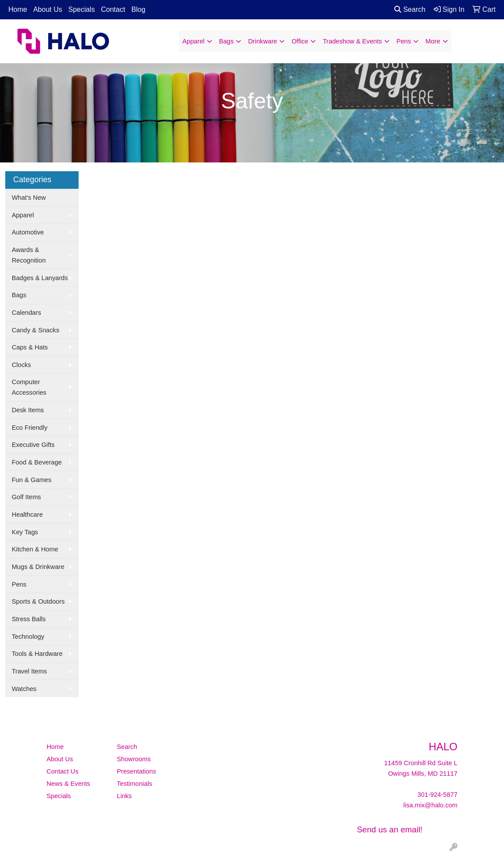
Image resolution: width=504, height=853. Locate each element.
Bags (226, 41)
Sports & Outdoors (38, 601)
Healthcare (27, 515)
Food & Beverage (37, 462)
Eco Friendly (30, 428)
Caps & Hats (30, 347)
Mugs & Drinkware (38, 567)
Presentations (137, 771)
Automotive (28, 232)
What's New (29, 198)
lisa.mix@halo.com (430, 805)
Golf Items (27, 497)
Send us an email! (390, 830)
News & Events (68, 784)
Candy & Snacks (36, 330)
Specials (82, 9)
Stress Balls (29, 619)
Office (300, 41)
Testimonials (135, 784)
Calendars (27, 313)
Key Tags (25, 532)
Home (18, 9)
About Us (48, 9)
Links (124, 796)
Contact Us (63, 771)
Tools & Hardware (37, 654)
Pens (404, 41)
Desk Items (28, 410)
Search (410, 9)
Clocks (22, 365)
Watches (24, 689)
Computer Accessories (29, 387)
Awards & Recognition (29, 255)
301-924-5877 (437, 795)
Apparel (193, 41)
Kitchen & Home (35, 549)
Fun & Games (32, 480)
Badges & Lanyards (40, 278)
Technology (28, 637)
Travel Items (29, 671)
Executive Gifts (33, 445)
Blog (138, 9)
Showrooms (134, 759)
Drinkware (263, 41)
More (433, 41)
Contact (113, 9)
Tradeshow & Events (352, 41)
